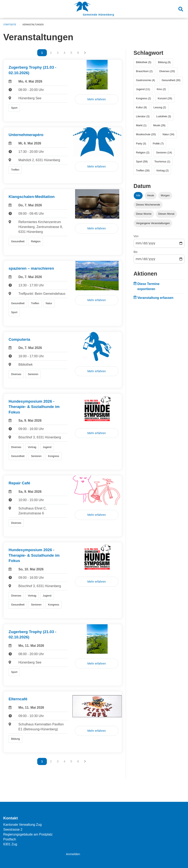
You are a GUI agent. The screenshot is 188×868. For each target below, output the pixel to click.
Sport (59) (142, 161)
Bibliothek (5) (144, 62)
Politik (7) (158, 143)
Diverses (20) (167, 71)
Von (136, 236)
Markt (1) (141, 125)
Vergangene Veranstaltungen (153, 223)
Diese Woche (144, 214)
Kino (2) (161, 89)
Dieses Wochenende (148, 204)
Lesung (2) (160, 107)
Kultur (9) (141, 107)
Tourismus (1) (162, 161)
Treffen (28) (143, 170)
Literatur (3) (143, 116)
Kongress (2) (144, 98)
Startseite (10, 25)
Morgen (165, 195)
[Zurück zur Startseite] (94, 10)
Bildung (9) (164, 62)
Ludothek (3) (164, 116)
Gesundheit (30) (171, 80)
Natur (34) (168, 134)
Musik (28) (159, 125)
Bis (136, 252)
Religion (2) (143, 152)
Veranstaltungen (34, 25)
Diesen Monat (166, 214)
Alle (138, 195)
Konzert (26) (165, 98)
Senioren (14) (164, 152)
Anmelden (73, 854)
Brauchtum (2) (144, 71)
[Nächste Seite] (85, 53)
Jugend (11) (143, 89)
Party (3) (141, 143)
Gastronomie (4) (145, 80)
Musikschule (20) (146, 134)
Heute (151, 195)
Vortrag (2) (162, 170)
